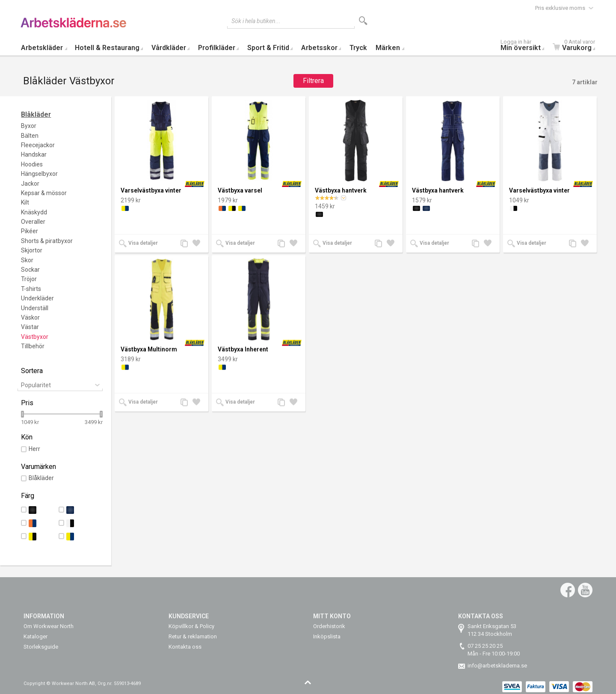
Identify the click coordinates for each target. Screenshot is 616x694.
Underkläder (37, 298)
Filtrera (313, 81)
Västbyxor (35, 337)
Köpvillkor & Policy (191, 626)
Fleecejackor (38, 145)
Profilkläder (217, 48)
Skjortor (32, 250)
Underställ (35, 308)
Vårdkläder (169, 48)
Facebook (568, 590)
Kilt (25, 202)
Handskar (34, 154)
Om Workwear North (49, 626)
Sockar (30, 270)
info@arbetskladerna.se (497, 666)
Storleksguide (41, 647)
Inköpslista (327, 636)
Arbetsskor (319, 48)
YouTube (585, 590)
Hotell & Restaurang (107, 48)
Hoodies (32, 164)
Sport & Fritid (268, 48)
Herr (34, 449)
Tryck (358, 48)
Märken (388, 48)
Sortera (32, 371)
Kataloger (36, 636)
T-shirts (31, 289)
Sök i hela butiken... (256, 21)
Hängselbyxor (39, 174)
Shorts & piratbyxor (47, 241)
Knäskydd (34, 212)
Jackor (30, 184)
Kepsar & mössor (44, 193)
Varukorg (576, 46)
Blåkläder (36, 114)
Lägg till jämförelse (187, 244)
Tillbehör (33, 346)
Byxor (29, 126)
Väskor (30, 317)
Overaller (33, 222)
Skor (27, 260)
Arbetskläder (42, 48)
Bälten (30, 136)
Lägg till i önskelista (198, 244)
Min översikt (524, 46)
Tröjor (29, 279)
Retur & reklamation (193, 636)
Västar (30, 327)
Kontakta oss (185, 647)
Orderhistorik (329, 626)
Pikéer (30, 231)
